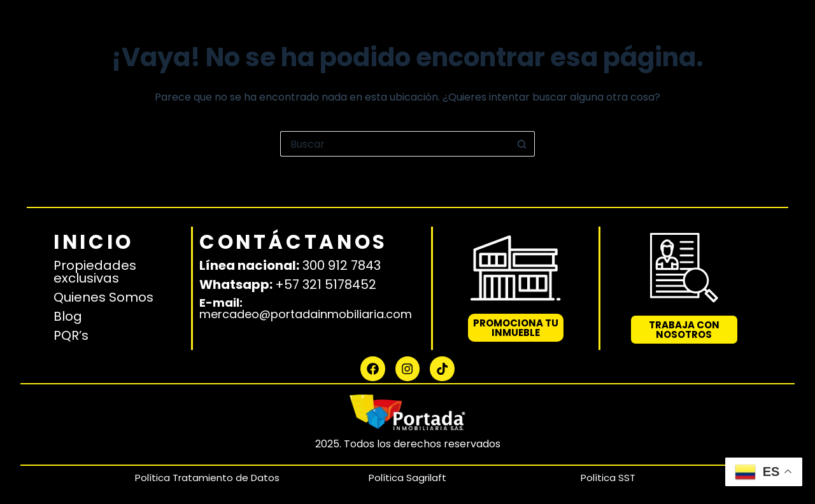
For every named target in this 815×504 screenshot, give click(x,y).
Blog (68, 305)
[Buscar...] (395, 144)
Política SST (608, 478)
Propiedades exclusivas (95, 261)
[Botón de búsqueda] (522, 144)
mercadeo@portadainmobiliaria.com (306, 303)
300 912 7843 (342, 255)
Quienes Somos (103, 286)
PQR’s (71, 325)
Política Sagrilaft (407, 478)
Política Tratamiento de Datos (207, 478)
